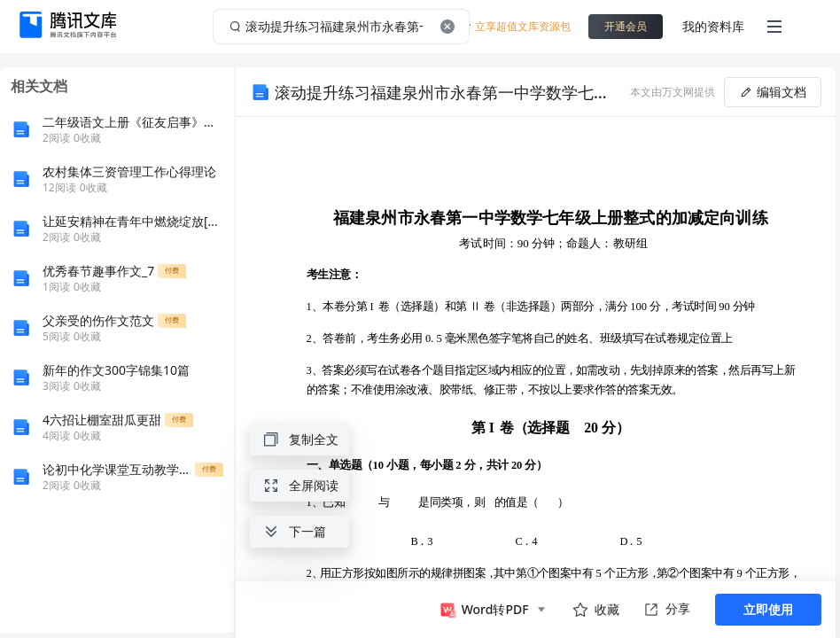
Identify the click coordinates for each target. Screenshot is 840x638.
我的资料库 (713, 26)
